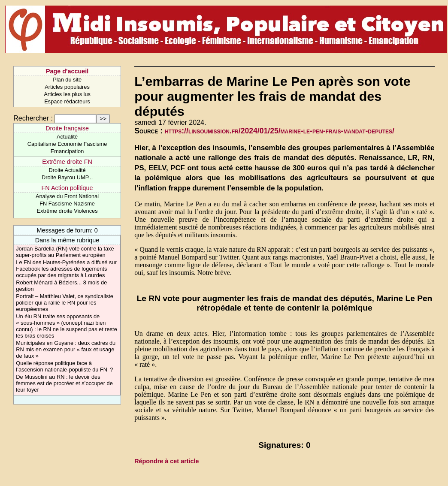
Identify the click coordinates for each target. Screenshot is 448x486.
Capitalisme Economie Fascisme (67, 144)
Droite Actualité (67, 170)
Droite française (67, 128)
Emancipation (67, 151)
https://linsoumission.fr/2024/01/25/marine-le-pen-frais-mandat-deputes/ (280, 131)
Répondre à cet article (166, 461)
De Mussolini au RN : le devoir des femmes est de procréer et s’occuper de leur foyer (64, 383)
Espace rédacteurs (67, 101)
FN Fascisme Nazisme (67, 204)
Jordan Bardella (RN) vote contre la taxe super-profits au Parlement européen (65, 252)
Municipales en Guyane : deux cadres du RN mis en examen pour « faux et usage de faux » (66, 349)
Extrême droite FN (67, 162)
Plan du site (67, 80)
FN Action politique (67, 188)
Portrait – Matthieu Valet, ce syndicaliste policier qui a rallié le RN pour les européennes (65, 303)
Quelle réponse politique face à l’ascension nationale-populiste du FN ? (64, 366)
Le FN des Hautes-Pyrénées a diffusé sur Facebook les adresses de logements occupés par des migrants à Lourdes (66, 269)
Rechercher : (33, 118)
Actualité (67, 137)
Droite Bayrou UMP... (67, 177)
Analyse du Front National (67, 196)
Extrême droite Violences (67, 211)
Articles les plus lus (67, 94)
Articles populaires (67, 87)
